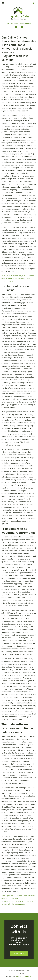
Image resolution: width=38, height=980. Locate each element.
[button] (34, 3)
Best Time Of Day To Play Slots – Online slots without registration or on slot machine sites (18, 278)
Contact (19, 953)
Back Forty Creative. (24, 976)
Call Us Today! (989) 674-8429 (19, 23)
